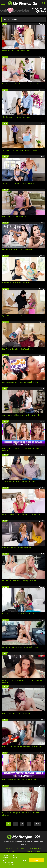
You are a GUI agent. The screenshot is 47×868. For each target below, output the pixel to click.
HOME (9, 849)
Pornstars (35, 849)
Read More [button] (13, 865)
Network (12, 851)
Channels (21, 849)
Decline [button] (24, 860)
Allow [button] (36, 860)
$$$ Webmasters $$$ (30, 851)
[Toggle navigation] (3, 3)
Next (37, 824)
